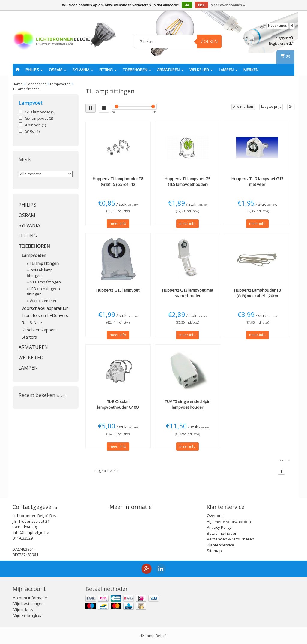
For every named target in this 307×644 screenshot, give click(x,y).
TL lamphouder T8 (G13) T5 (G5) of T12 (118, 181)
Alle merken (243, 106)
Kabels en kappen (39, 330)
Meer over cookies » (228, 5)
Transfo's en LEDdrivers (45, 315)
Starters (29, 337)
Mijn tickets (23, 609)
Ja (187, 5)
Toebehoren (137, 70)
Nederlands (277, 25)
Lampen (228, 70)
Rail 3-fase (32, 323)
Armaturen (170, 70)
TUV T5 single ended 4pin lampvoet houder (188, 404)
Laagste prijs (271, 106)
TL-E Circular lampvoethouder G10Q (118, 404)
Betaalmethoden (222, 533)
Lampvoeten (60, 84)
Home (18, 84)
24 (291, 106)
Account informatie (30, 598)
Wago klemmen (44, 301)
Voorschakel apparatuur (45, 308)
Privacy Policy (219, 527)
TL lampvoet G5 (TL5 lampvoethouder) (188, 181)
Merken (251, 70)
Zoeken (209, 41)
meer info (118, 224)
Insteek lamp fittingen (40, 273)
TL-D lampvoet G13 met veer (257, 181)
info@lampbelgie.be (31, 532)
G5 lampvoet (39, 118)
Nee (201, 5)
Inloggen (283, 38)
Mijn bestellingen (28, 603)
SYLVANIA (83, 70)
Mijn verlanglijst (27, 615)
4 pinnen (35, 125)
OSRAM (58, 70)
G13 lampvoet (40, 112)
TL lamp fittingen (26, 89)
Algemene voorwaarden (229, 522)
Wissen (62, 396)
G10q (32, 131)
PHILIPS (34, 70)
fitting (108, 70)
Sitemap (214, 551)
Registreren (281, 43)
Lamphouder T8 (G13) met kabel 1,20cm (257, 293)
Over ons (215, 516)
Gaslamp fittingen (45, 282)
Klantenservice (221, 545)
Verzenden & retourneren (231, 539)
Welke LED (201, 70)
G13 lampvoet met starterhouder (188, 293)
